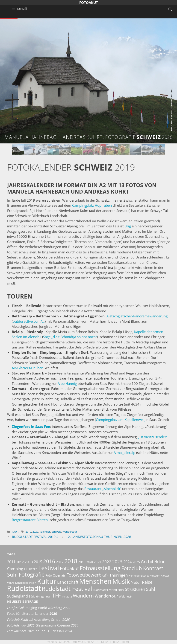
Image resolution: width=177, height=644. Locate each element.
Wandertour (70, 532)
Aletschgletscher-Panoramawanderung (137, 316)
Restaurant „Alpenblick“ (103, 489)
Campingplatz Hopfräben (92, 205)
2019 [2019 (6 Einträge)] (82, 562)
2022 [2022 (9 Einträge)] (107, 562)
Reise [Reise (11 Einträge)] (147, 582)
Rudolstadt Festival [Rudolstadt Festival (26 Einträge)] (67, 589)
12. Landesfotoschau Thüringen (99, 537)
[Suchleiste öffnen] (170, 9)
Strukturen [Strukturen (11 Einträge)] (135, 589)
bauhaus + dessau (40, 631)
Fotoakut (89, 3)
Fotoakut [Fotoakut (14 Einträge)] (69, 568)
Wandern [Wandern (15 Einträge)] (83, 596)
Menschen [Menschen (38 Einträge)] (95, 581)
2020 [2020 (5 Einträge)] (90, 562)
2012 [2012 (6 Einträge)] (20, 562)
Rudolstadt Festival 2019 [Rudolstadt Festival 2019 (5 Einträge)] (108, 590)
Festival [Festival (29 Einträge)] (49, 568)
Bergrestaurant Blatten (30, 520)
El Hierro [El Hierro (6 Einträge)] (31, 569)
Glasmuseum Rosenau (43, 625)
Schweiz (56, 532)
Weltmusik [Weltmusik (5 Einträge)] (126, 596)
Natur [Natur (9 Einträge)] (136, 582)
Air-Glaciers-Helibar (27, 368)
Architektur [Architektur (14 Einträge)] (153, 561)
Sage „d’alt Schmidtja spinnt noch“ (70, 337)
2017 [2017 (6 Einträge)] (60, 562)
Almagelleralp (124, 453)
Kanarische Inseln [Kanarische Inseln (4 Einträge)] (26, 583)
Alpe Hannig (67, 383)
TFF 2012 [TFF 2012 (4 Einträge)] (67, 597)
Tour (15, 532)
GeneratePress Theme (114, 642)
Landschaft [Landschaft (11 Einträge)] (68, 582)
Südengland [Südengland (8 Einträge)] (18, 596)
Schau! (38, 620)
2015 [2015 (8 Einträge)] (38, 562)
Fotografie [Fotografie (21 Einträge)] (32, 574)
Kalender (45, 532)
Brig (128, 226)
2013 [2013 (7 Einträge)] (29, 562)
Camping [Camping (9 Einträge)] (15, 569)
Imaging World (39, 608)
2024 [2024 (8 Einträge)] (127, 562)
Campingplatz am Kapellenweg (120, 420)
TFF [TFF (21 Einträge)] (56, 595)
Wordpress (86, 642)
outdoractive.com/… (29, 321)
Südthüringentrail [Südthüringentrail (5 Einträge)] (40, 596)
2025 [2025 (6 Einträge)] (136, 562)
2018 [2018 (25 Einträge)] (71, 561)
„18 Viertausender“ (152, 437)
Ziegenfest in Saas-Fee (31, 426)
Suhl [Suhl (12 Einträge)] (151, 589)
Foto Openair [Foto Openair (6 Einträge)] (55, 575)
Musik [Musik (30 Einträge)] (121, 581)
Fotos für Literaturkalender (32, 614)
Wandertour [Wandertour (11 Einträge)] (106, 596)
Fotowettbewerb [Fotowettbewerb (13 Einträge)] (84, 575)
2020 (35, 532)
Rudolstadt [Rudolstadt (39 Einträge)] (24, 588)
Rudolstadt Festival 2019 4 (35, 537)
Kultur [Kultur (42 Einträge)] (47, 581)
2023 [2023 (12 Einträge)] (117, 562)
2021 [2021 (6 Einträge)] (97, 562)
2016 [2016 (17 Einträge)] (49, 561)
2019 (28, 532)
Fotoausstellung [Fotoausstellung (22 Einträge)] (100, 568)
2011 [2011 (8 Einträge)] (11, 562)
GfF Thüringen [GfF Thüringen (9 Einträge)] (115, 575)
